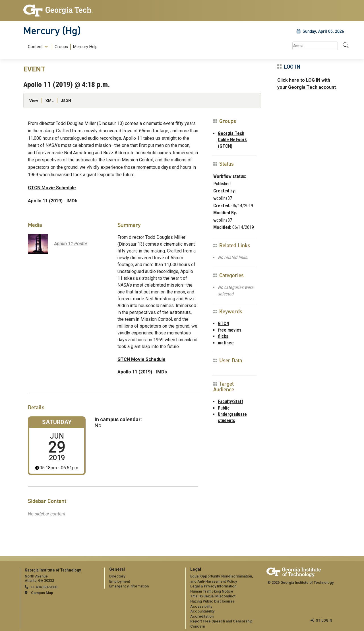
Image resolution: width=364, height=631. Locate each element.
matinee (226, 343)
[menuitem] (62, 47)
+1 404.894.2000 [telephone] (44, 587)
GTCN (224, 323)
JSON (66, 100)
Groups (61, 47)
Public (224, 408)
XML (49, 100)
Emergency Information (129, 586)
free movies (230, 330)
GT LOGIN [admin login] (324, 620)
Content (35, 47)
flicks (223, 336)
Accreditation (202, 616)
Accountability (202, 611)
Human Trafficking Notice (212, 591)
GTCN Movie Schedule (52, 188)
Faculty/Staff (230, 401)
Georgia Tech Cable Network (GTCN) (232, 140)
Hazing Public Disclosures (212, 601)
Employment (120, 581)
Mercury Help (85, 47)
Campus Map (42, 593)
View (34, 100)
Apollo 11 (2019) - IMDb (53, 201)
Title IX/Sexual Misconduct (213, 596)
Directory (117, 576)
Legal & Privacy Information (213, 586)
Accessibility (201, 606)
